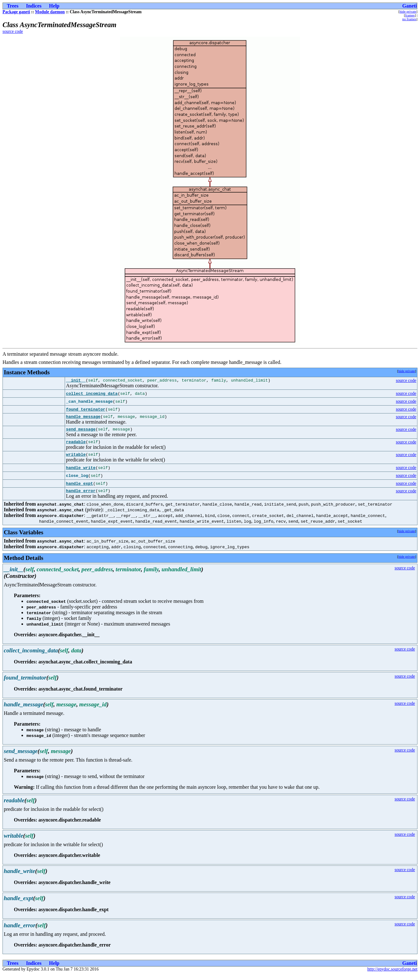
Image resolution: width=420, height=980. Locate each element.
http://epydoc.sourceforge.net (392, 975)
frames (410, 15)
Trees (13, 6)
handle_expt (80, 488)
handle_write (81, 472)
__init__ (76, 381)
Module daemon (50, 12)
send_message (81, 432)
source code (13, 31)
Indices (34, 6)
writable (76, 459)
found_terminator (86, 410)
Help (54, 6)
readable (76, 445)
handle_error (81, 496)
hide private (408, 11)
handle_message (83, 418)
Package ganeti (16, 12)
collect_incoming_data (92, 395)
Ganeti (410, 6)
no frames (409, 19)
